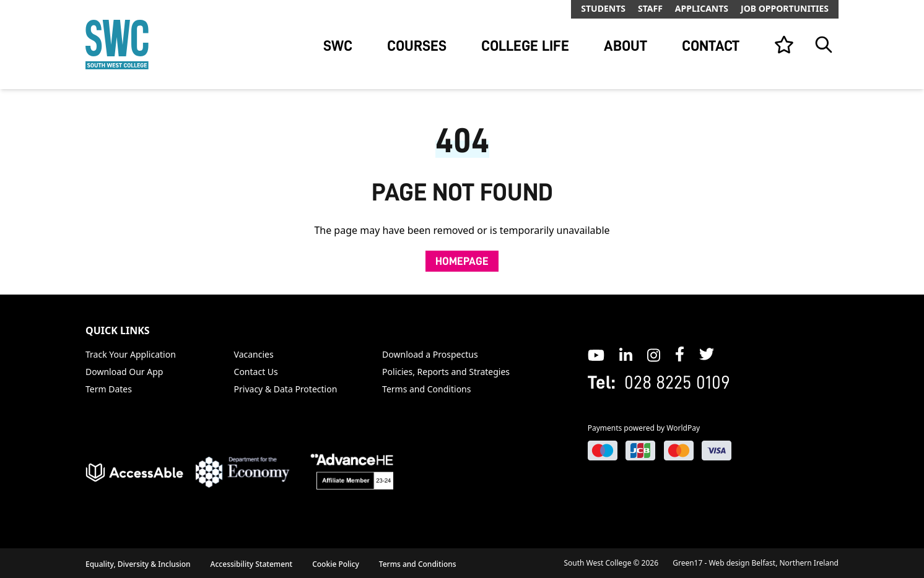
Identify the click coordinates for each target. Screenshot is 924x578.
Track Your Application (131, 354)
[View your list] (784, 45)
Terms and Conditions (426, 389)
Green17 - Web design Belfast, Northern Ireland (756, 563)
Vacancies (254, 354)
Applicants (702, 8)
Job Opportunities (785, 8)
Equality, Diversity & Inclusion (138, 564)
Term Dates (109, 389)
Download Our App (124, 372)
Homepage (462, 261)
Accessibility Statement (252, 564)
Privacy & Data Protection (286, 389)
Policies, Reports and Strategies (446, 372)
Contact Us (256, 372)
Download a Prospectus (430, 354)
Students (603, 8)
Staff (650, 8)
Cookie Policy (336, 564)
